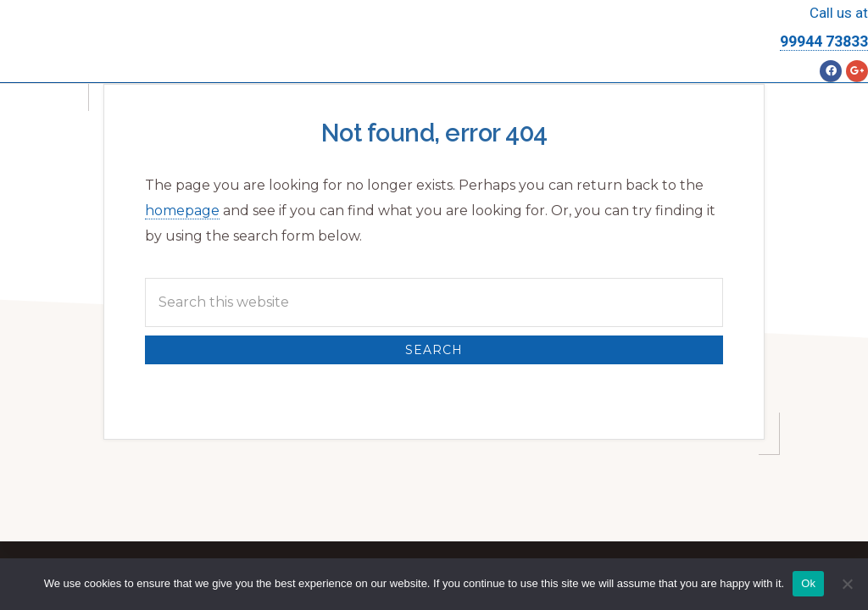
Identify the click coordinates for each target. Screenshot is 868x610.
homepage (182, 211)
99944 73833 (824, 41)
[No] (847, 584)
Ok (808, 583)
